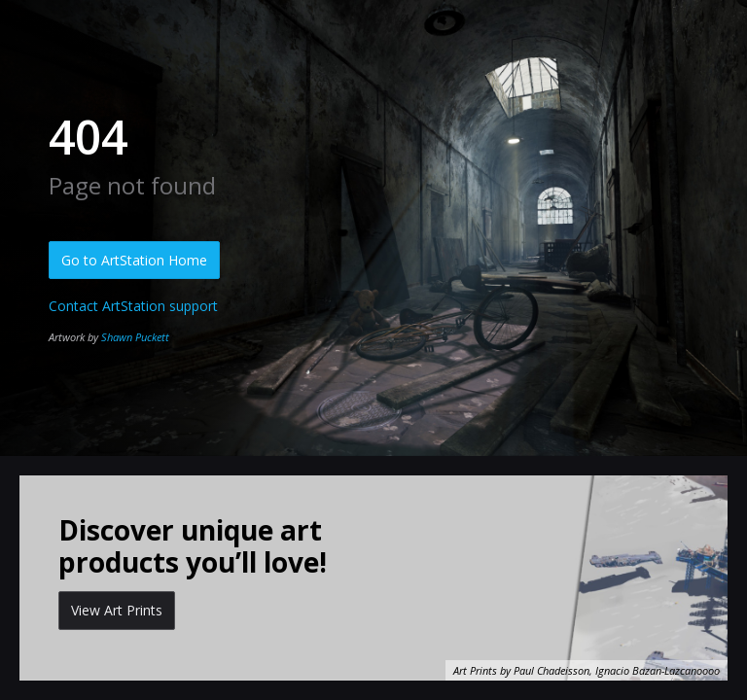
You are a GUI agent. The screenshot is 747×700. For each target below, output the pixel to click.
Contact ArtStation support (133, 306)
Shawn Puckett (135, 337)
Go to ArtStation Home (134, 260)
